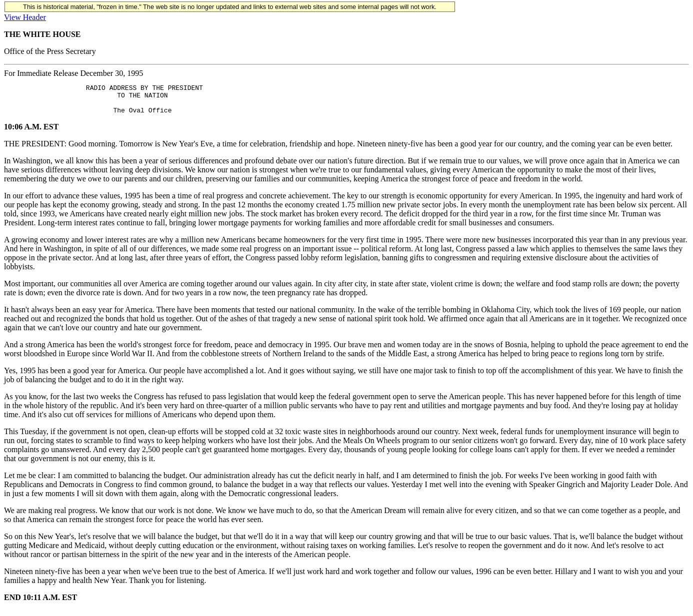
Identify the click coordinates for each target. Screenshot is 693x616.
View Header (25, 17)
